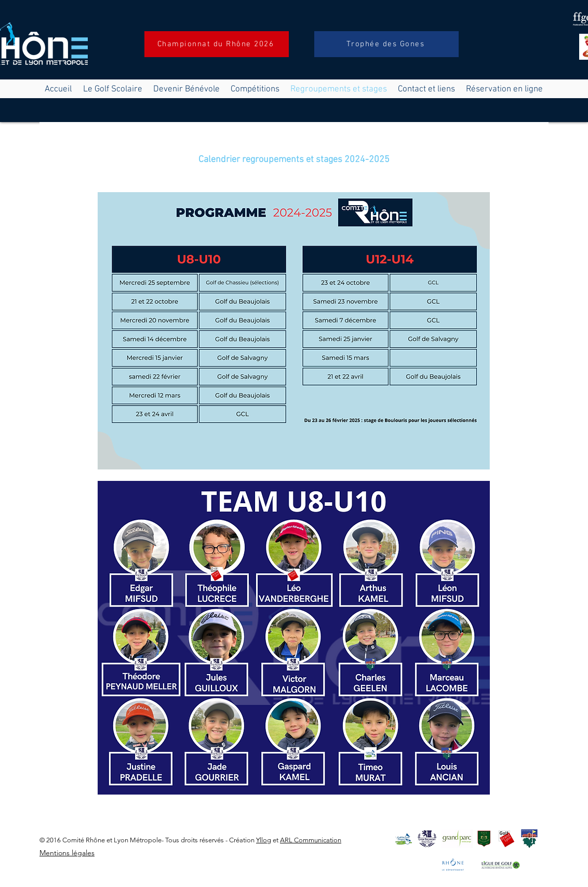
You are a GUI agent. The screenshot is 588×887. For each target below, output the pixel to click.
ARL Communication (311, 840)
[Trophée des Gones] (386, 44)
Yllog (264, 840)
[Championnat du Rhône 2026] (217, 44)
